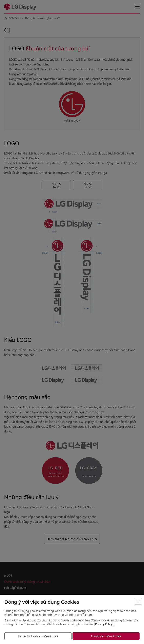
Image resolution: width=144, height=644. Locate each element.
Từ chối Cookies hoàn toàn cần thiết (38, 636)
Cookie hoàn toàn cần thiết (106, 636)
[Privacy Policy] (104, 624)
